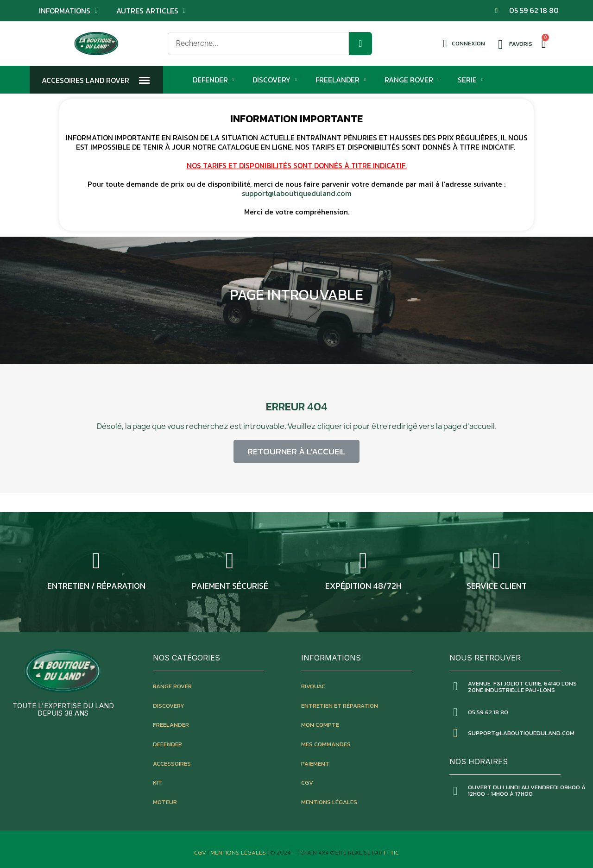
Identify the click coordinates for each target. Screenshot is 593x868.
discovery (169, 706)
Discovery (275, 80)
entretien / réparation (96, 586)
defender (167, 744)
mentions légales (329, 802)
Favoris (521, 44)
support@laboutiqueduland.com (297, 193)
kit (158, 783)
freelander (171, 725)
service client (497, 586)
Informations (68, 11)
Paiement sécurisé (230, 586)
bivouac (313, 686)
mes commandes (326, 744)
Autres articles (151, 11)
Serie (470, 80)
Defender (214, 80)
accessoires (172, 764)
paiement (315, 764)
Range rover (172, 686)
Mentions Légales (239, 852)
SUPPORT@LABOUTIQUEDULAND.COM (521, 733)
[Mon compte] (464, 44)
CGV (307, 783)
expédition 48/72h (363, 586)
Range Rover (412, 80)
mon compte (320, 725)
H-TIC (391, 852)
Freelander (341, 80)
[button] (296, 451)
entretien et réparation (340, 706)
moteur (165, 802)
